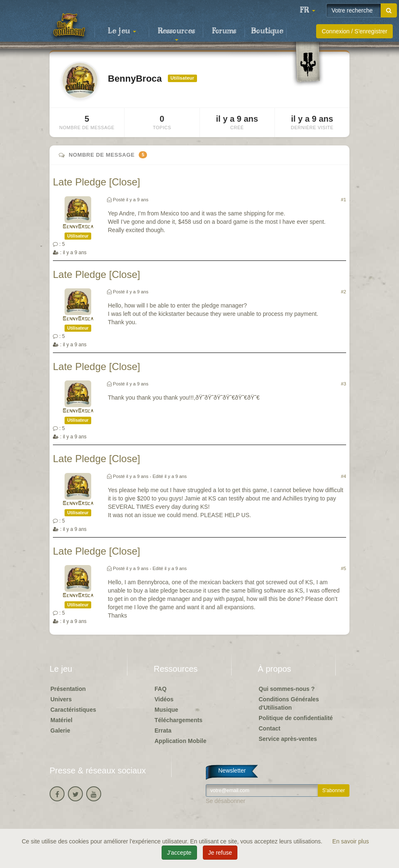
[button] (307, 10)
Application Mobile (180, 741)
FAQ (161, 689)
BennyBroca (78, 227)
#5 (344, 568)
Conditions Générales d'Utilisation (289, 703)
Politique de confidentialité (296, 718)
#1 (344, 200)
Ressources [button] (176, 34)
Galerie (60, 730)
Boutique (267, 31)
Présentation (68, 689)
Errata (163, 730)
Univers (61, 699)
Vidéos (164, 699)
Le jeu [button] (122, 31)
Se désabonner (226, 801)
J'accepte (179, 853)
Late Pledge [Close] (96, 182)
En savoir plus (351, 841)
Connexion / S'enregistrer (354, 31)
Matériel (61, 720)
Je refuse (220, 853)
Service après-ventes (288, 739)
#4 (344, 476)
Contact (269, 728)
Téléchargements (178, 720)
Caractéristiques (73, 710)
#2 (344, 292)
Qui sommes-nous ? (287, 689)
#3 (344, 384)
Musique (166, 710)
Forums (224, 31)
